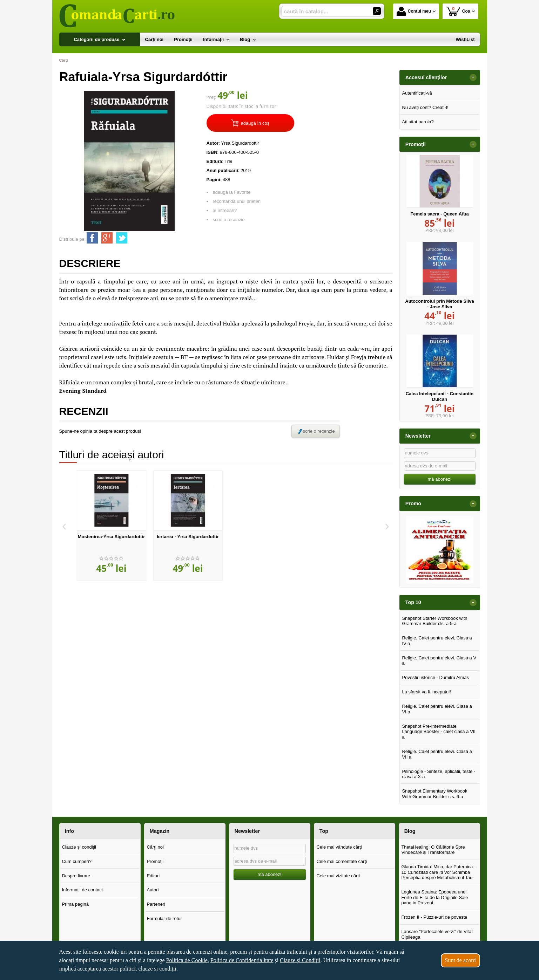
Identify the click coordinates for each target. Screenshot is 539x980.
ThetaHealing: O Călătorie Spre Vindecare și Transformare (433, 850)
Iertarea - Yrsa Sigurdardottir (188, 537)
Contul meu (414, 11)
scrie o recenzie (229, 220)
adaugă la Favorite (232, 192)
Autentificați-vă (417, 93)
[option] (112, 526)
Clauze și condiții (79, 847)
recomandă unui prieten (237, 201)
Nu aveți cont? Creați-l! (425, 107)
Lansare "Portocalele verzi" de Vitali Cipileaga (437, 934)
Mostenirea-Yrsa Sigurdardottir (111, 537)
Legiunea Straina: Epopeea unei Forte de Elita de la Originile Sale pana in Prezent (434, 897)
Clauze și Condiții (300, 960)
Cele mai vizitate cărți (338, 876)
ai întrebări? (225, 210)
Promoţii (155, 861)
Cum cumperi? (77, 861)
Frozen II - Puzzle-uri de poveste (434, 917)
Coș (458, 11)
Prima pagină (75, 904)
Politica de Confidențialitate (242, 960)
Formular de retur (164, 919)
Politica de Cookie (187, 960)
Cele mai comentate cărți (342, 861)
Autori (153, 890)
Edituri (153, 876)
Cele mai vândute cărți (339, 847)
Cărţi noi (155, 847)
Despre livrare (76, 876)
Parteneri (156, 904)
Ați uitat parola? (418, 122)
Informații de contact (82, 890)
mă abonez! (440, 479)
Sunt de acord (460, 960)
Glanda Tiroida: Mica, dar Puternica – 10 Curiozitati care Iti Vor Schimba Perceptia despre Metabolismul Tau (439, 872)
